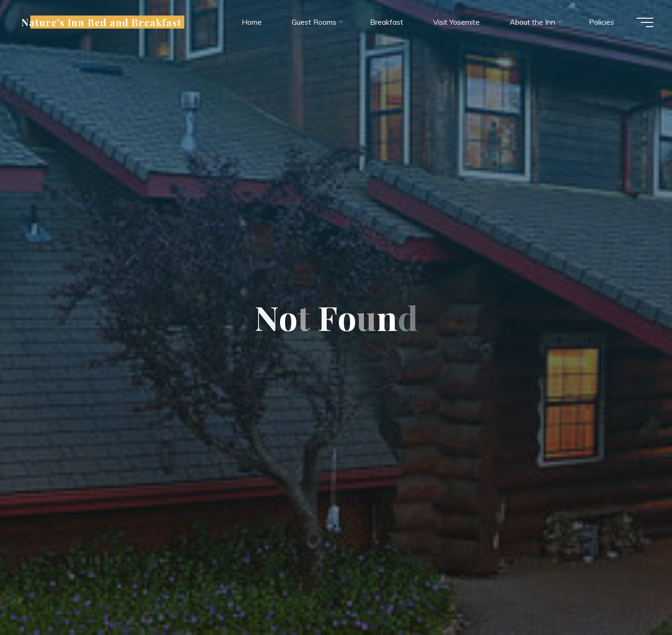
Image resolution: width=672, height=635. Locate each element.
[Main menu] (645, 22)
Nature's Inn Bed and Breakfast (101, 22)
